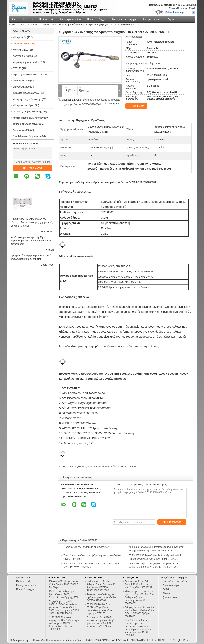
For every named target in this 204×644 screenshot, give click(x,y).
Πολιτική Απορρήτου (21, 640)
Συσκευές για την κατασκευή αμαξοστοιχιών (86, 547)
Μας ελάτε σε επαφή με (125, 19)
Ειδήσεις (170, 19)
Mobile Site (169, 598)
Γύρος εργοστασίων (70, 19)
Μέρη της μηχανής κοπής (27, 99)
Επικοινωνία (32, 168)
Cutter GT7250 (48, 25)
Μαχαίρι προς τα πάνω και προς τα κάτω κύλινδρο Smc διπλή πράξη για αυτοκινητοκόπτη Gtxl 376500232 (140, 597)
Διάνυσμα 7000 (21, 81)
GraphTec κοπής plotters (27, 136)
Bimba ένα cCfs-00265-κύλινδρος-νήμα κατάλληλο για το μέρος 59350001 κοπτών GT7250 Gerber (101, 622)
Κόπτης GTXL (20, 50)
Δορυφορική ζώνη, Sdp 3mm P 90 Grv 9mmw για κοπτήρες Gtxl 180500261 (138, 584)
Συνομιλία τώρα (178, 8)
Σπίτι (14, 19)
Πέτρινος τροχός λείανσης (27, 112)
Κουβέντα (137, 106)
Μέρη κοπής (20, 37)
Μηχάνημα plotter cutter (26, 62)
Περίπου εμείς (46, 19)
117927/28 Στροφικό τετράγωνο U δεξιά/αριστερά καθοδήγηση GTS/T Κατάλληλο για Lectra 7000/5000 (64, 623)
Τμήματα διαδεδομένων (26, 93)
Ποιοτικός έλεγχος (97, 19)
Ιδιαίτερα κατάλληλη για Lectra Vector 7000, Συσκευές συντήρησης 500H (64, 594)
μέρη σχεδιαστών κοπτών (27, 75)
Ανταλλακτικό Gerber (99, 467)
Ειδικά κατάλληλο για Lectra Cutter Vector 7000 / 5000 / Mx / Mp (64, 584)
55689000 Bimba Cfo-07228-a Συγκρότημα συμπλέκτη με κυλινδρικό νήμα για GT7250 (100, 609)
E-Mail (166, 589)
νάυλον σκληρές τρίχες (26, 124)
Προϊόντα (28, 19)
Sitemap (167, 593)
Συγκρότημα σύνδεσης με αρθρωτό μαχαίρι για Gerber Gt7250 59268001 (102, 597)
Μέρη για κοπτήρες (23, 105)
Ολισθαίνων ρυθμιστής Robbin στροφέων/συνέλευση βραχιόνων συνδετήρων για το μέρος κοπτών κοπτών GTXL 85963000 (138, 628)
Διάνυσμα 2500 (21, 87)
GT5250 (17, 68)
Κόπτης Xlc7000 (22, 56)
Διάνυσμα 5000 (21, 130)
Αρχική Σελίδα (16, 25)
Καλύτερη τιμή (112, 103)
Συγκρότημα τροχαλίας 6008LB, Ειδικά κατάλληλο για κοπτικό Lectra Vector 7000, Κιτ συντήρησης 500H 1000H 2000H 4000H (64, 607)
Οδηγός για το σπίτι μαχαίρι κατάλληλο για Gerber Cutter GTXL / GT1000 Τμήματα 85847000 (140, 612)
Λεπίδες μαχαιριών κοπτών (28, 118)
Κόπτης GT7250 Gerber (124, 467)
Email (192, 8)
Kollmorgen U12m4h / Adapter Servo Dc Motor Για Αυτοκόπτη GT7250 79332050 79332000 (102, 586)
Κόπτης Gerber (78, 467)
